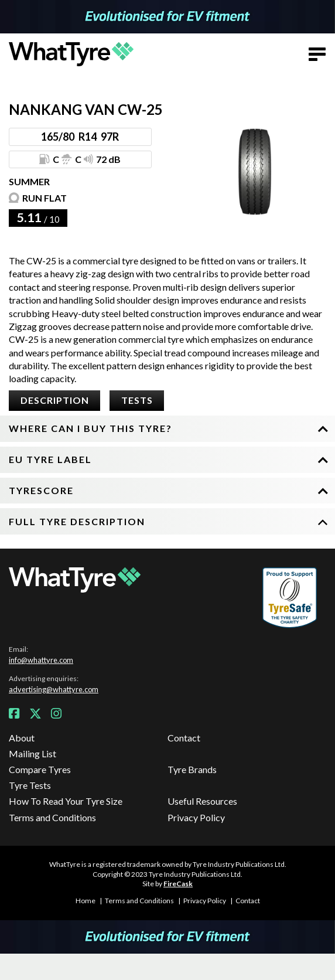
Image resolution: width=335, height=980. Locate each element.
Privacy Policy (196, 817)
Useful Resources (202, 801)
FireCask (178, 884)
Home (86, 901)
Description (55, 400)
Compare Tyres (40, 769)
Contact (184, 738)
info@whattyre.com (41, 660)
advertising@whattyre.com (54, 689)
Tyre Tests (30, 785)
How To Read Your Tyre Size (66, 801)
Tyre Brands (192, 769)
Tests (137, 400)
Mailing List (33, 753)
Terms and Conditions (52, 817)
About (22, 738)
